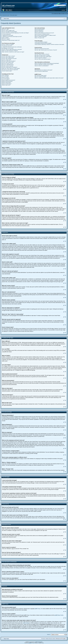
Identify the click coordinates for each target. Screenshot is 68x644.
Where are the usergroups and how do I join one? (44, 33)
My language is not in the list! (8, 48)
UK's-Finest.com (8, 6)
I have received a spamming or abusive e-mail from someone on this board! (49, 44)
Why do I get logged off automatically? (9, 32)
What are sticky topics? (7, 83)
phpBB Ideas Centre (59, 615)
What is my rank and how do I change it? (10, 51)
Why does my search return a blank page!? (43, 57)
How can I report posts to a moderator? (10, 67)
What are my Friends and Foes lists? (42, 49)
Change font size (65, 19)
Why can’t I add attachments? (8, 65)
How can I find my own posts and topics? (43, 59)
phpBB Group (37, 609)
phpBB (30, 643)
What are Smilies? (6, 78)
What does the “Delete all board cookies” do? (11, 40)
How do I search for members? (41, 58)
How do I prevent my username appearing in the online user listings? (15, 33)
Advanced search (63, 7)
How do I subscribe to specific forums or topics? (44, 65)
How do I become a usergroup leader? (42, 34)
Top (65, 99)
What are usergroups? (39, 32)
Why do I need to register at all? (8, 30)
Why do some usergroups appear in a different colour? (45, 35)
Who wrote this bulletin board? (41, 75)
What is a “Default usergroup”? (41, 37)
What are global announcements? (9, 80)
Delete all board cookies (50, 639)
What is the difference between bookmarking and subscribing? (47, 63)
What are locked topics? (7, 84)
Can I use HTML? (5, 76)
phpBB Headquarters (39, 642)
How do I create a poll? (7, 60)
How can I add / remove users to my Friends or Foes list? (46, 50)
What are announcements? (7, 81)
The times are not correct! (7, 46)
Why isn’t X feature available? (40, 77)
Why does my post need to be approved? (10, 70)
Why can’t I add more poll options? (9, 61)
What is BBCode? (5, 75)
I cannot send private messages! (41, 42)
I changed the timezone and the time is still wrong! (12, 47)
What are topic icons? (6, 85)
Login (66, 1)
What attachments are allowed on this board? (43, 70)
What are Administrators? (40, 29)
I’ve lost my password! (6, 34)
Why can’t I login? (5, 29)
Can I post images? (6, 79)
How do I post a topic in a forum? (8, 56)
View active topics (14, 15)
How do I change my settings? (8, 44)
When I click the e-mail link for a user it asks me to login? (13, 52)
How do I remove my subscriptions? (42, 66)
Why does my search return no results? (42, 55)
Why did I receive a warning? (8, 66)
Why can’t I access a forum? (8, 64)
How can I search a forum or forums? (42, 54)
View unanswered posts (5, 15)
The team (43, 639)
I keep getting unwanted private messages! (43, 43)
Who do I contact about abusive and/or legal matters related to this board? (49, 78)
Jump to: (49, 634)
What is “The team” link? (39, 38)
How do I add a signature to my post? (9, 59)
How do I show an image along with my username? (12, 49)
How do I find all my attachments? (41, 71)
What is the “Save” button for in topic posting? (11, 68)
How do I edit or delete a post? (8, 57)
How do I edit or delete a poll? (8, 62)
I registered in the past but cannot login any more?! (12, 37)
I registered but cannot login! (8, 35)
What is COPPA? (5, 38)
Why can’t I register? (6, 39)
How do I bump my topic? (7, 71)
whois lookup (26, 623)
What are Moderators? (39, 30)
